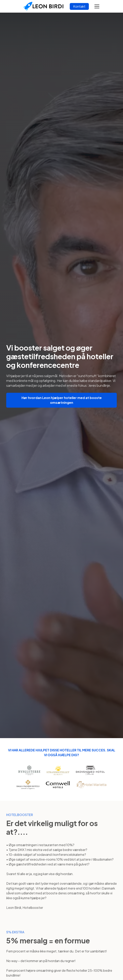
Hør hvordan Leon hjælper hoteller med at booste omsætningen (62, 400)
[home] (43, 6)
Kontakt (79, 6)
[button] (96, 6)
